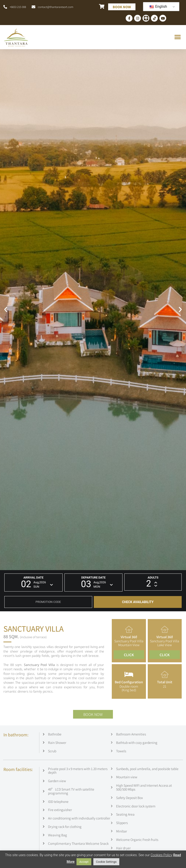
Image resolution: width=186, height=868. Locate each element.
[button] (177, 37)
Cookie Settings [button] (106, 862)
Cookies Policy (162, 855)
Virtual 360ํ (129, 637)
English (158, 6)
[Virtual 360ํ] (129, 629)
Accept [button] (84, 862)
